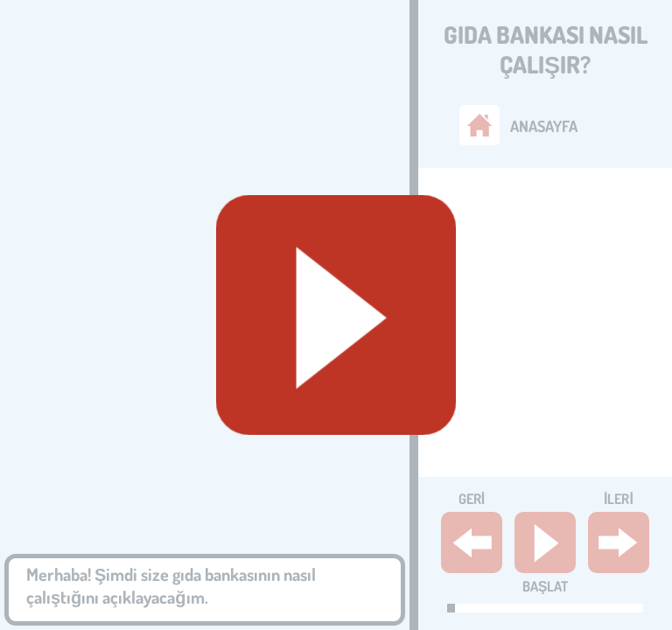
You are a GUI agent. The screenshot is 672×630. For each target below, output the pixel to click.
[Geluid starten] (336, 315)
